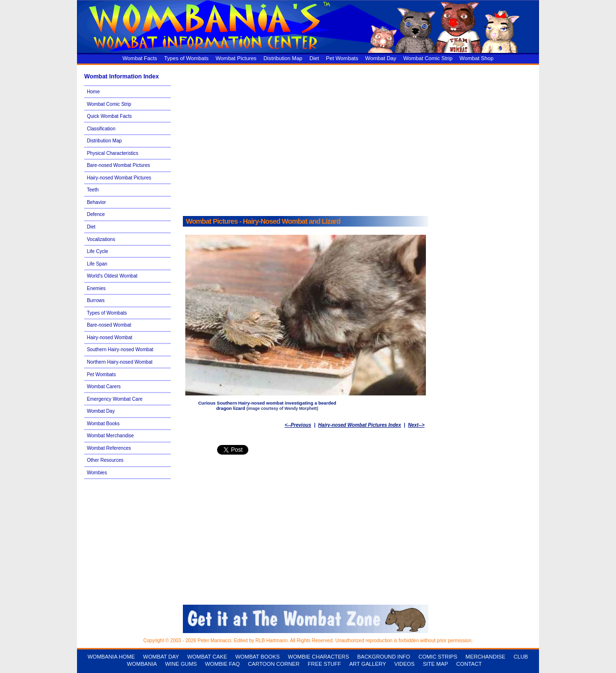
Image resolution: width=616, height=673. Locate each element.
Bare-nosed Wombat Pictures (118, 165)
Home (93, 92)
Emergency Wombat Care (115, 399)
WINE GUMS (181, 664)
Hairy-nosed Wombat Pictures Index (359, 425)
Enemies (96, 288)
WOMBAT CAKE (207, 657)
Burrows (96, 300)
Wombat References (109, 448)
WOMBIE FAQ (222, 664)
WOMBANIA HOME (111, 657)
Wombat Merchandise (110, 436)
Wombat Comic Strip (428, 58)
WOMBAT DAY (161, 657)
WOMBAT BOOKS (257, 657)
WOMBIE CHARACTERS (318, 657)
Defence (96, 214)
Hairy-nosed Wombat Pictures (119, 178)
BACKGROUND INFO (384, 657)
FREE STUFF (325, 664)
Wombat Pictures (236, 58)
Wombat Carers (103, 387)
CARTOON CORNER (274, 664)
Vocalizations (101, 239)
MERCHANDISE (485, 657)
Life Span (97, 264)
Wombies (97, 473)
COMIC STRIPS (438, 657)
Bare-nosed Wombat (109, 325)
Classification (101, 129)
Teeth (93, 190)
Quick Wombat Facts (109, 116)
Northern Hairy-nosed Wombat (119, 362)
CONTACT (469, 664)
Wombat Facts (140, 58)
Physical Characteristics (112, 153)
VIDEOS (404, 664)
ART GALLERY (368, 664)
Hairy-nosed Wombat (109, 337)
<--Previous (298, 425)
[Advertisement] (359, 138)
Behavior (96, 202)
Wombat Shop (477, 58)
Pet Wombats (342, 58)
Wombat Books (103, 424)
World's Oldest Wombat (112, 276)
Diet (314, 58)
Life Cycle (97, 251)
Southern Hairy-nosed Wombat (120, 349)
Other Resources (105, 460)
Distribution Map (283, 58)
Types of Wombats (186, 58)
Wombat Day (381, 58)
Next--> (416, 425)
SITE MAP (436, 664)
